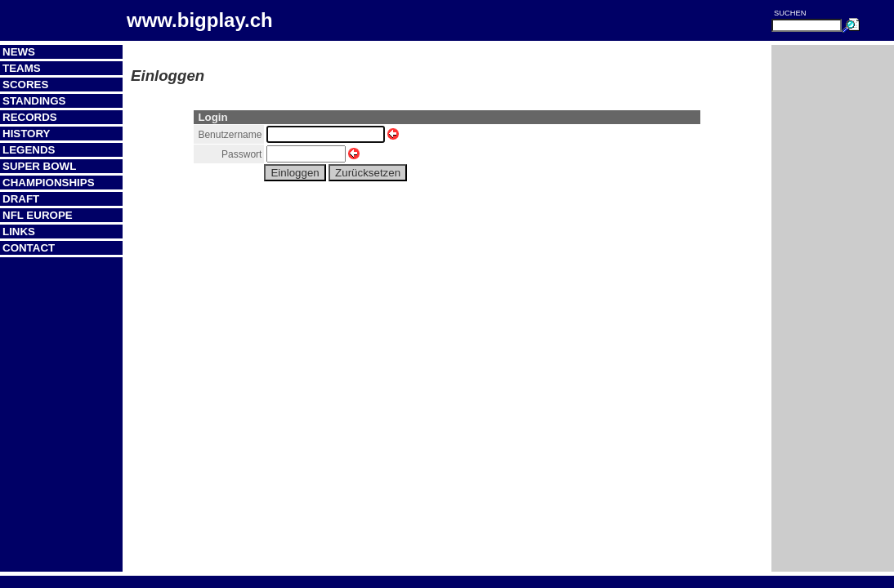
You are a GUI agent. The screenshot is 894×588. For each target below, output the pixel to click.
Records (30, 117)
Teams (22, 68)
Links (19, 232)
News (19, 52)
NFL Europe (38, 215)
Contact (29, 248)
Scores (25, 85)
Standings (34, 101)
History (27, 134)
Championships (49, 183)
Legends (29, 150)
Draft (21, 199)
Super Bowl (39, 166)
